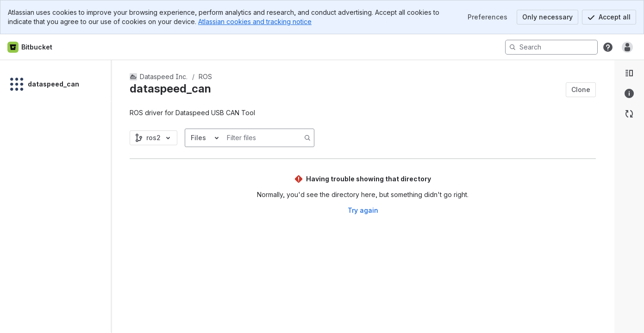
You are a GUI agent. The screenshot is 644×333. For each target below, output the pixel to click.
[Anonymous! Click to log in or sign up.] (627, 47)
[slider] (115, 197)
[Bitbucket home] (30, 47)
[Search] (551, 47)
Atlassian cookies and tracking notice (255, 22)
